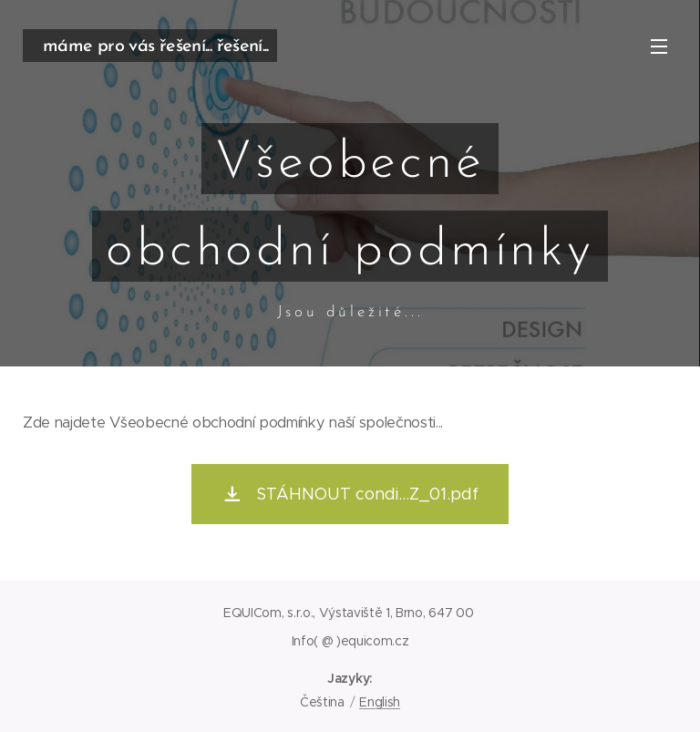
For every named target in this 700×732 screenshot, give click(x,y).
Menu (659, 46)
